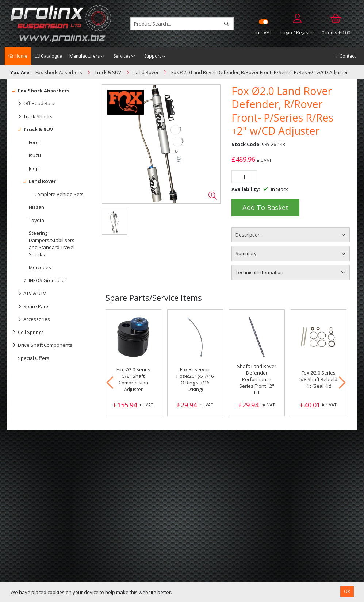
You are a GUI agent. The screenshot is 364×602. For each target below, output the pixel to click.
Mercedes (40, 267)
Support (153, 56)
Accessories (31, 319)
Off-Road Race (34, 104)
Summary (246, 253)
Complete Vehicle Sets (59, 194)
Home (18, 56)
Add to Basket (265, 207)
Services (122, 56)
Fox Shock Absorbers (41, 91)
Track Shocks (32, 117)
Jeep (34, 168)
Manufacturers (85, 56)
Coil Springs (28, 333)
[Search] (227, 24)
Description (248, 235)
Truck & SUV (33, 130)
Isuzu (35, 155)
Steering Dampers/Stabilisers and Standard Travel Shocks (52, 244)
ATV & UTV (29, 294)
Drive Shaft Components (42, 345)
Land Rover (34, 181)
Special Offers (34, 358)
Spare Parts (31, 307)
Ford (34, 142)
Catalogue (48, 56)
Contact (345, 56)
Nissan (37, 207)
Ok (347, 591)
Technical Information (259, 272)
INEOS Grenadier (39, 281)
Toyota (37, 220)
